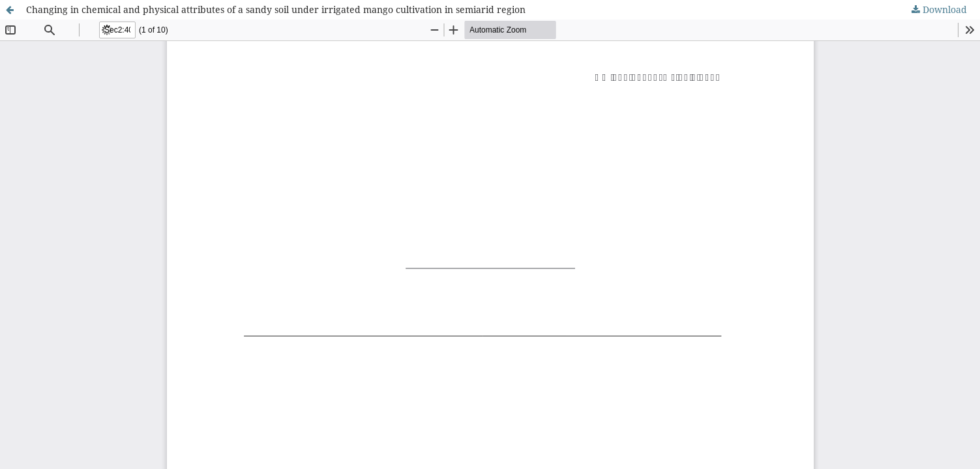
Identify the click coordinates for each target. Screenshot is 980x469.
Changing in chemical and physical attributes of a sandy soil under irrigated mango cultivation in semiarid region (276, 9)
